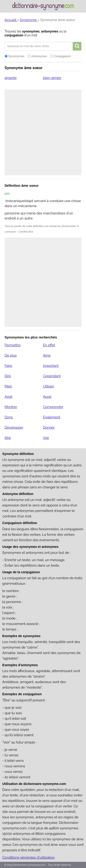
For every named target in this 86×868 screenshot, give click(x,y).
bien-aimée (52, 78)
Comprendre (53, 407)
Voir (46, 438)
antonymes (50, 31)
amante (11, 78)
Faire (8, 366)
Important (51, 366)
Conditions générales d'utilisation (29, 857)
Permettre (13, 345)
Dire (8, 376)
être (8, 438)
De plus (11, 355)
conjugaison (14, 35)
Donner (49, 427)
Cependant (52, 376)
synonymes (31, 31)
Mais (8, 386)
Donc (9, 417)
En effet (49, 345)
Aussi (47, 397)
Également (52, 417)
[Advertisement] (43, 132)
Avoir (9, 397)
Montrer (11, 407)
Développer (14, 427)
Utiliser (48, 386)
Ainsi (47, 355)
